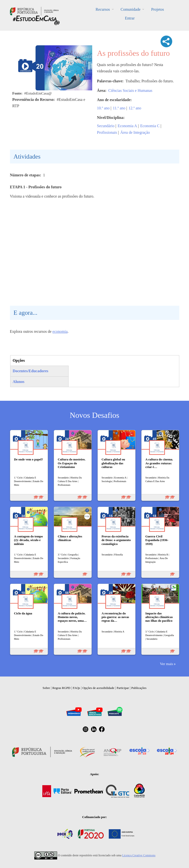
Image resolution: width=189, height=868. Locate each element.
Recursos (103, 9)
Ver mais (166, 664)
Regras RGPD (61, 688)
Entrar (130, 18)
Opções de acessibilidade (98, 688)
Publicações (139, 688)
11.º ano (119, 108)
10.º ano (103, 108)
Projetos (157, 9)
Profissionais (107, 132)
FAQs (76, 688)
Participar (123, 688)
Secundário (106, 126)
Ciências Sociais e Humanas (130, 91)
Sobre (46, 688)
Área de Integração (135, 132)
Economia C (150, 126)
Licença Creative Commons (139, 855)
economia (60, 331)
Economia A (127, 126)
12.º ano (135, 108)
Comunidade (131, 9)
